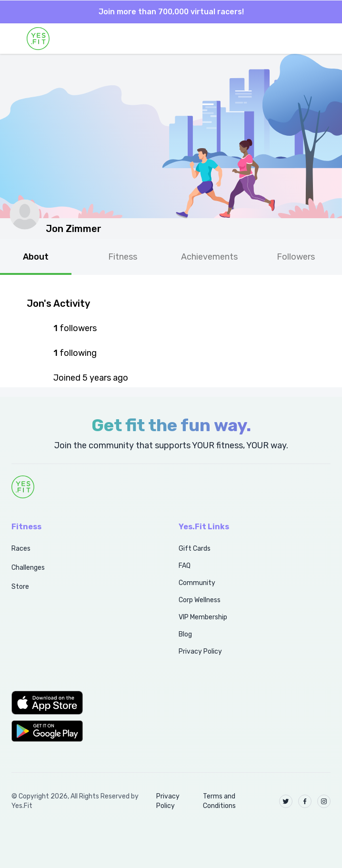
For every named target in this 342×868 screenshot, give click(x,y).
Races (21, 549)
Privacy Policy (200, 651)
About (36, 257)
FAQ (185, 566)
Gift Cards (195, 549)
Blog (185, 634)
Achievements (209, 257)
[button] (85, 703)
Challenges (28, 568)
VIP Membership (203, 617)
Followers (296, 257)
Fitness (123, 257)
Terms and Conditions (219, 801)
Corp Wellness (200, 600)
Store (20, 587)
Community (197, 583)
